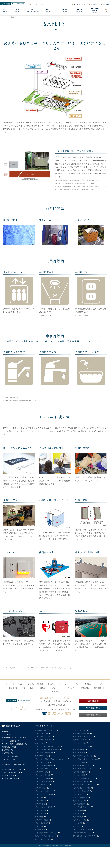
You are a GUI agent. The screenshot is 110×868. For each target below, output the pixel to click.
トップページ (5, 17)
